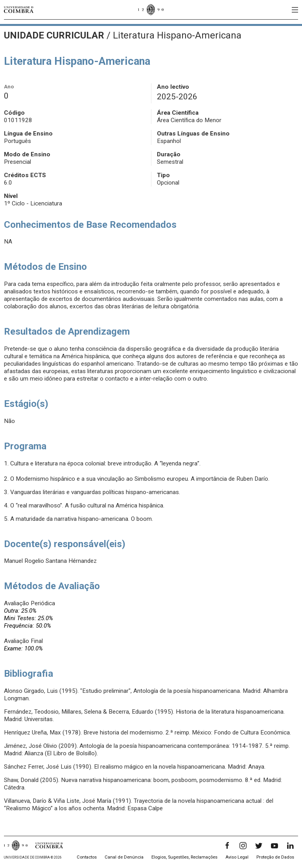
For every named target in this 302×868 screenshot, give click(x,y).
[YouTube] (274, 846)
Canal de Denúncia (124, 857)
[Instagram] (243, 846)
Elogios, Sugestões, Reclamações (184, 857)
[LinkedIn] (290, 846)
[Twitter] (259, 846)
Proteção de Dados (275, 857)
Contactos (87, 857)
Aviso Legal (237, 857)
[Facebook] (227, 846)
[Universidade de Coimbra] (19, 10)
